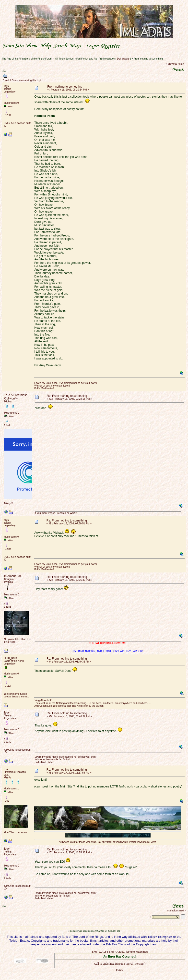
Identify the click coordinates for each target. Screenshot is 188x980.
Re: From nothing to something (67, 396)
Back (120, 970)
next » (181, 64)
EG (6, 769)
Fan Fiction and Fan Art (89, 59)
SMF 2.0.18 (99, 952)
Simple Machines (137, 952)
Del (119, 59)
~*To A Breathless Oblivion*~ (16, 397)
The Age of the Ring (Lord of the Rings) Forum (27, 59)
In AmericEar (13, 576)
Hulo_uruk (10, 658)
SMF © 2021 (117, 952)
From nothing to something (148, 59)
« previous (172, 64)
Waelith (126, 59)
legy (6, 86)
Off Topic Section (64, 59)
